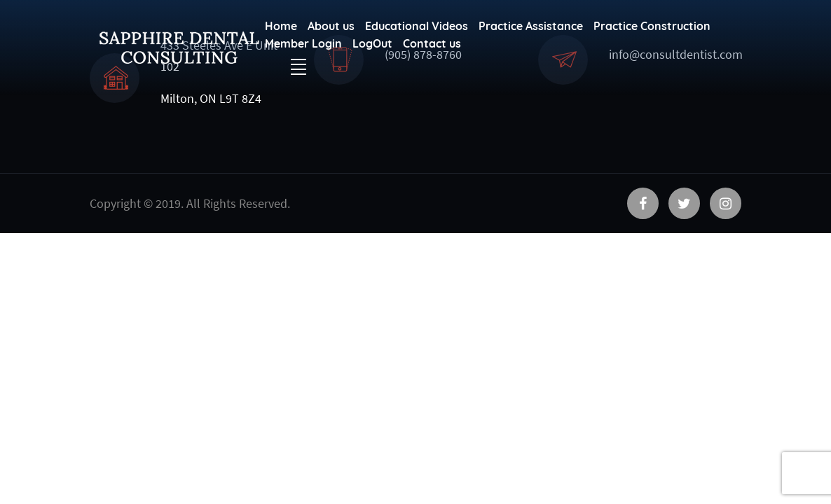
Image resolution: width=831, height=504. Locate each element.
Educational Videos (417, 26)
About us (331, 26)
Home (281, 26)
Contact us (432, 43)
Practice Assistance (531, 26)
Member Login (303, 43)
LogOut (372, 43)
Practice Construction (652, 26)
